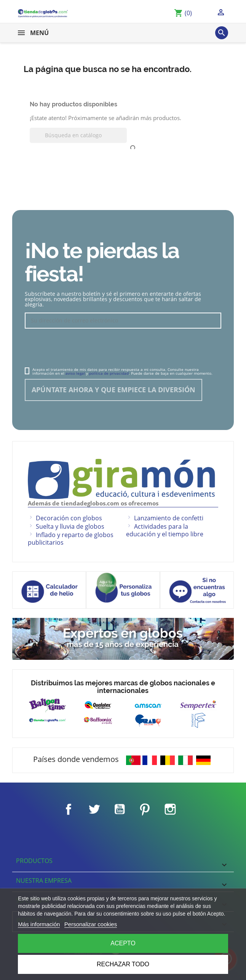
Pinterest (145, 809)
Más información (39, 924)
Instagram (170, 809)
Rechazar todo (123, 964)
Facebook (69, 809)
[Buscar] (78, 135)
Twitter (94, 809)
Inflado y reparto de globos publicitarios (71, 539)
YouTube (120, 809)
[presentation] (83, 349)
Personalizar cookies (91, 924)
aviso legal (75, 373)
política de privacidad (109, 373)
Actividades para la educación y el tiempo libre (165, 530)
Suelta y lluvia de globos (70, 526)
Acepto (123, 943)
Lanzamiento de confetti (169, 518)
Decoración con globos (69, 518)
